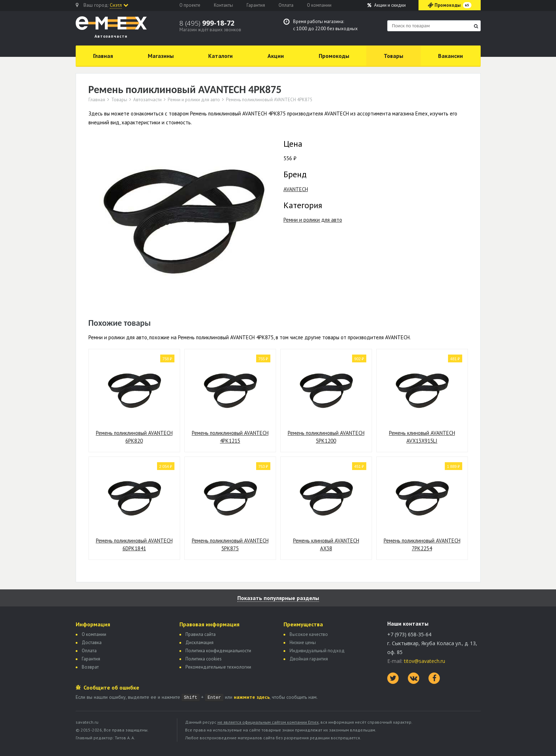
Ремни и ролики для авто (194, 100)
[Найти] (476, 26)
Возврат (90, 667)
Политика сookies (204, 659)
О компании (319, 5)
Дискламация (199, 642)
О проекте (190, 5)
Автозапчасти (147, 100)
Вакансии (450, 56)
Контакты (223, 5)
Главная (103, 56)
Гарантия (256, 5)
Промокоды (334, 56)
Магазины (161, 56)
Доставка (92, 642)
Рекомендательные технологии (218, 667)
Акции (387, 5)
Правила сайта (201, 634)
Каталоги (220, 56)
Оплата (286, 5)
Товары (393, 56)
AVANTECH (296, 189)
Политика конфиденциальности (218, 651)
